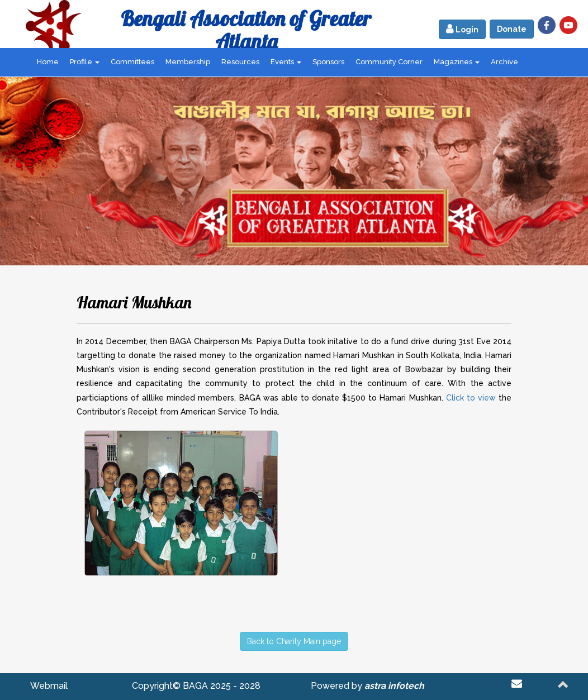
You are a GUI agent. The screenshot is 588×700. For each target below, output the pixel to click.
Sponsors (328, 62)
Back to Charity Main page (294, 641)
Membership (188, 62)
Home (48, 62)
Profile (85, 62)
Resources (240, 62)
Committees (132, 62)
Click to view (471, 398)
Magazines (457, 62)
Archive (504, 62)
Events (286, 62)
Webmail (49, 686)
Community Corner (389, 62)
